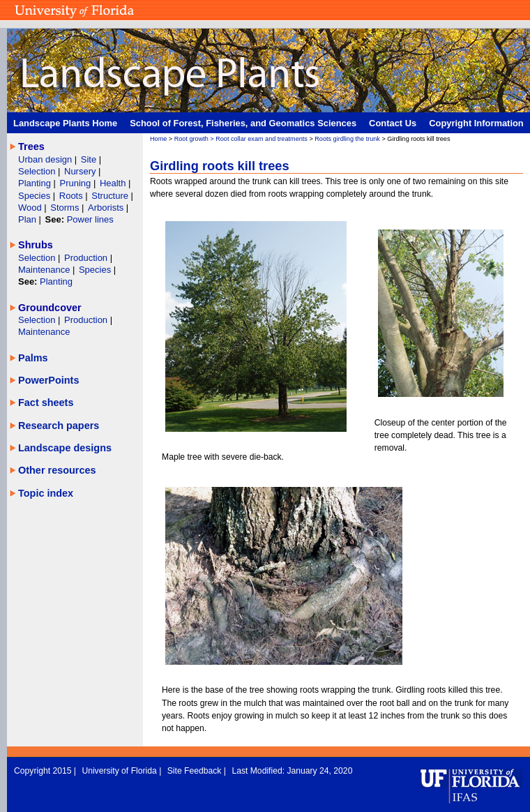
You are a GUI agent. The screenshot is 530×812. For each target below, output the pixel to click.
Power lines (90, 219)
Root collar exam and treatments (262, 139)
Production (87, 258)
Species (36, 196)
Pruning (77, 183)
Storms (66, 208)
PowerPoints (48, 380)
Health (113, 183)
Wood (31, 208)
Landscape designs (65, 448)
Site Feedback (196, 771)
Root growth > (195, 139)
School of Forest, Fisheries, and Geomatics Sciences (243, 123)
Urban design (46, 159)
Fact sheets (46, 403)
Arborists (106, 208)
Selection (38, 171)
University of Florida (120, 771)
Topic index (46, 493)
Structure (111, 196)
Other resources (57, 470)
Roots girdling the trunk (347, 139)
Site (90, 159)
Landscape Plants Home (65, 123)
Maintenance (45, 270)
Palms (33, 358)
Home (158, 139)
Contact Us (393, 123)
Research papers (59, 426)
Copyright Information (476, 123)
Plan (27, 219)
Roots (73, 196)
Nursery (80, 171)
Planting (36, 183)
